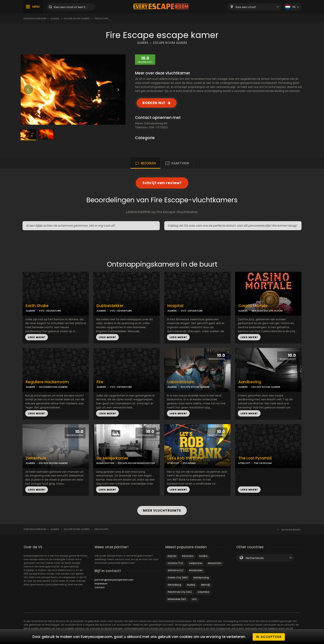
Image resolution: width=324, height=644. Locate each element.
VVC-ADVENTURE (50, 311)
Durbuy (191, 585)
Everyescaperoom (35, 19)
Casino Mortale (253, 306)
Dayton (172, 556)
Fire (100, 382)
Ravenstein (196, 570)
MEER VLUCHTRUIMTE (162, 510)
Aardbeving (250, 382)
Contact (100, 587)
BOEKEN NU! (154, 103)
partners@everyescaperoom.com (114, 580)
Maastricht (215, 563)
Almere (55, 19)
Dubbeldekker (110, 306)
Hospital (175, 306)
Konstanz (188, 556)
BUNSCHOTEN (105, 463)
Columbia (203, 592)
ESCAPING (189, 463)
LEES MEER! (37, 337)
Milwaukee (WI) (177, 599)
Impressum (101, 583)
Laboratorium (181, 382)
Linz (194, 599)
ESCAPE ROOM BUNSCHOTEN (136, 463)
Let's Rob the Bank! (186, 458)
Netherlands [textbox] (255, 558)
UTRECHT (173, 463)
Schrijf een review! (162, 183)
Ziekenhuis (36, 458)
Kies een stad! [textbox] (246, 7)
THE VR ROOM (263, 463)
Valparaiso (196, 563)
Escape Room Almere (77, 19)
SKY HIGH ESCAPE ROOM (267, 311)
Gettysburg (174, 585)
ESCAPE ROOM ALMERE (170, 43)
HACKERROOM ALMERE (53, 387)
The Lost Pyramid (255, 458)
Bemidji (206, 585)
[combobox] (254, 7)
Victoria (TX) (175, 563)
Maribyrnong (201, 577)
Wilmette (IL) (175, 570)
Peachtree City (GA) (180, 592)
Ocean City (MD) (178, 577)
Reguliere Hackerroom (47, 382)
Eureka (203, 556)
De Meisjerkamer (112, 458)
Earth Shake (37, 306)
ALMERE (143, 43)
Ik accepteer (269, 637)
